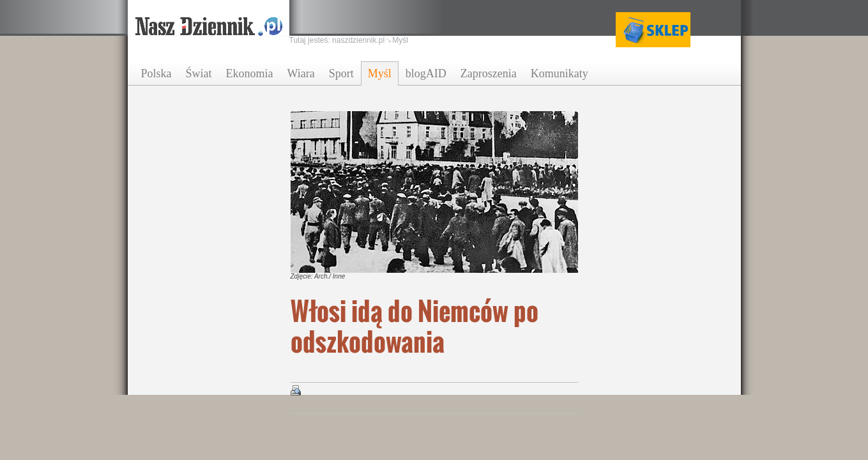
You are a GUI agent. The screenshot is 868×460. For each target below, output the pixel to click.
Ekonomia (250, 73)
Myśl (380, 73)
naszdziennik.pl (358, 40)
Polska (156, 73)
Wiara (301, 73)
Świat (199, 73)
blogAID (426, 73)
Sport (341, 73)
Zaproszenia (489, 73)
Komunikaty (560, 73)
